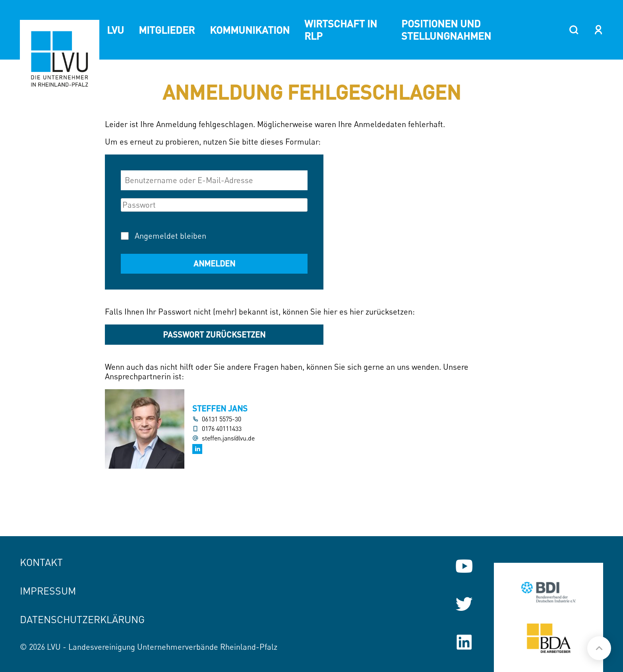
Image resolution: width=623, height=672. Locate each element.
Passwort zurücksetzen (214, 334)
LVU (115, 30)
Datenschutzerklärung (82, 619)
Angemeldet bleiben (170, 236)
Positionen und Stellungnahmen (446, 30)
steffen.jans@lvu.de (228, 438)
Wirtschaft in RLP (341, 30)
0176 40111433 (222, 429)
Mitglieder (167, 30)
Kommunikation (250, 30)
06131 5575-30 (222, 419)
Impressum (48, 591)
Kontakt (41, 562)
